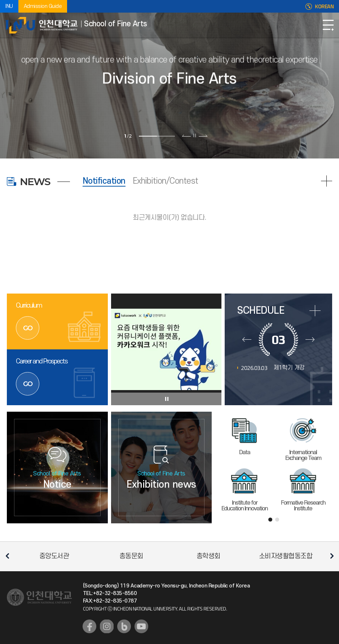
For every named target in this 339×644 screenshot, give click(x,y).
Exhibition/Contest (166, 181)
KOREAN (324, 6)
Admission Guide (43, 6)
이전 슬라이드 (187, 135)
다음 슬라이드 (203, 135)
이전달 (247, 339)
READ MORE (327, 181)
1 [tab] (148, 136)
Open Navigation (328, 25)
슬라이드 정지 (195, 135)
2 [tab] (166, 136)
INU (9, 6)
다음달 (310, 339)
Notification (104, 181)
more (315, 311)
